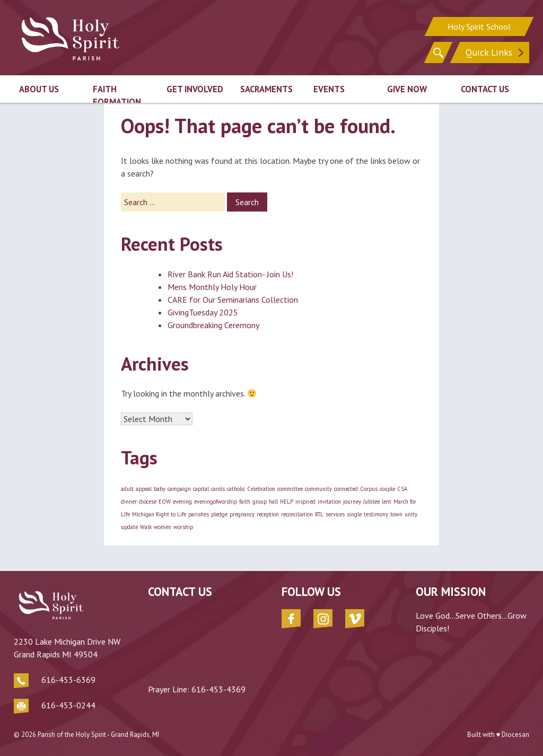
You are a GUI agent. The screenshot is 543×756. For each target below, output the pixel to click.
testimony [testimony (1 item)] (376, 514)
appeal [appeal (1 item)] (144, 489)
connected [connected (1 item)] (346, 489)
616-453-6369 (68, 680)
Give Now (407, 89)
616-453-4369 (218, 689)
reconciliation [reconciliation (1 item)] (297, 514)
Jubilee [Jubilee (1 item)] (371, 502)
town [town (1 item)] (396, 514)
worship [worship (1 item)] (183, 527)
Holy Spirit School (479, 27)
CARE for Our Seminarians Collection (233, 300)
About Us (39, 89)
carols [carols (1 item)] (218, 489)
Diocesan (515, 735)
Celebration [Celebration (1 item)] (261, 489)
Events (329, 89)
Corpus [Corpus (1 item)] (369, 489)
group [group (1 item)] (260, 502)
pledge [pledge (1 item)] (219, 514)
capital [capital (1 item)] (201, 489)
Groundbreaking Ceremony (213, 325)
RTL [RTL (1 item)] (319, 514)
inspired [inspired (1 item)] (305, 502)
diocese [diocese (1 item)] (148, 502)
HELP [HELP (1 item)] (287, 502)
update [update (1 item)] (129, 527)
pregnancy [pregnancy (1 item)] (242, 514)
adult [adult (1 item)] (127, 489)
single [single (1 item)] (354, 514)
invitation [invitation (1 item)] (329, 502)
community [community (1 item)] (318, 489)
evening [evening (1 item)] (182, 502)
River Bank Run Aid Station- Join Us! (230, 274)
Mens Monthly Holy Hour (212, 287)
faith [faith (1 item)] (245, 502)
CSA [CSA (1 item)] (402, 489)
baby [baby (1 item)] (160, 489)
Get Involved (195, 89)
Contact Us (485, 89)
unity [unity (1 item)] (411, 514)
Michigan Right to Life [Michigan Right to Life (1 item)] (159, 514)
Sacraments (266, 89)
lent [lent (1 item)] (387, 502)
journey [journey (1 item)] (352, 502)
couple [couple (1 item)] (387, 489)
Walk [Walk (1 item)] (146, 527)
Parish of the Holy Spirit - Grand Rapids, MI (98, 735)
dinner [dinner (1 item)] (129, 502)
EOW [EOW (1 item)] (165, 502)
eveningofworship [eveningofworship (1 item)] (216, 502)
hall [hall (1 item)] (273, 502)
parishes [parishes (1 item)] (199, 514)
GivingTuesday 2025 (203, 312)
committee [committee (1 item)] (290, 489)
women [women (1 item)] (163, 527)
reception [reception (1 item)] (268, 514)
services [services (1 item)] (335, 514)
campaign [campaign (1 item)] (179, 489)
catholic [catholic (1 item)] (236, 489)
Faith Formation (117, 96)
